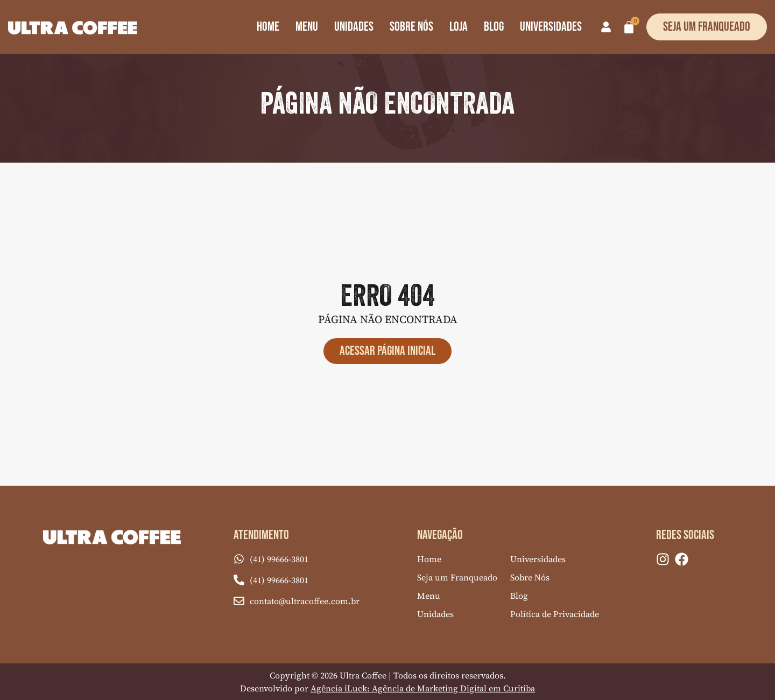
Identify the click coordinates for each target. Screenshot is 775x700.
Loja (459, 27)
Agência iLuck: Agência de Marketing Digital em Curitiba (423, 688)
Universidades (551, 27)
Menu (307, 27)
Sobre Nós (411, 27)
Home (268, 27)
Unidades (354, 27)
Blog (494, 27)
